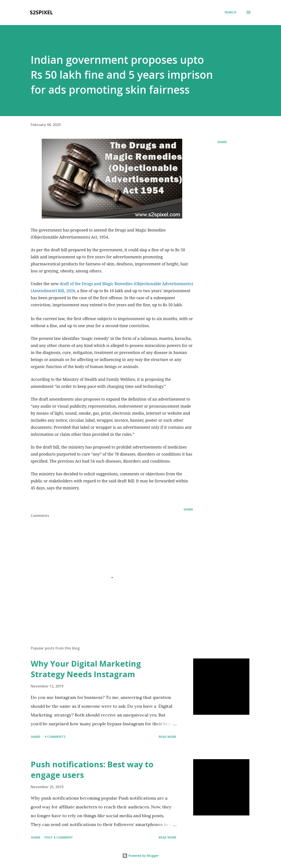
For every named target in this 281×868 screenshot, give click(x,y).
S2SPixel (41, 12)
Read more (168, 737)
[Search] (230, 12)
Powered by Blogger (140, 856)
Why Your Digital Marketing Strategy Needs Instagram (86, 669)
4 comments (55, 737)
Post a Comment (59, 837)
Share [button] (222, 142)
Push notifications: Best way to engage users (92, 770)
